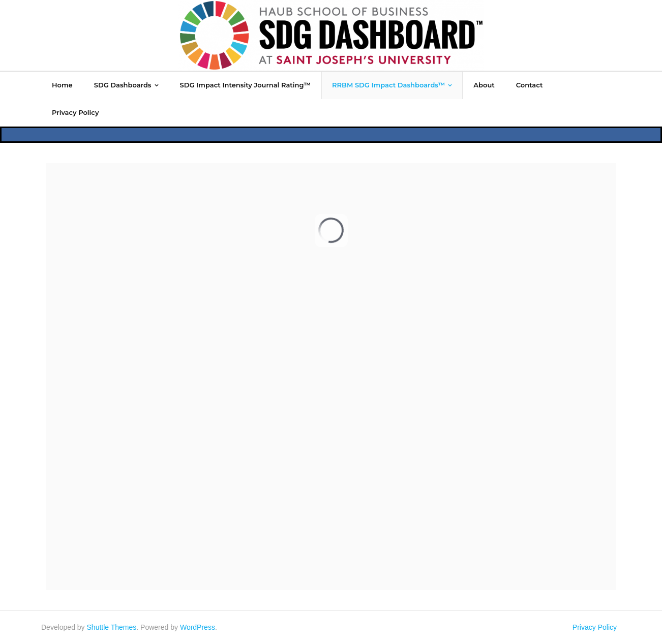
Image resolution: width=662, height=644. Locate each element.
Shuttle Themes (112, 627)
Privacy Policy (595, 627)
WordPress (198, 627)
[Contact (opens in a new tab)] (530, 85)
